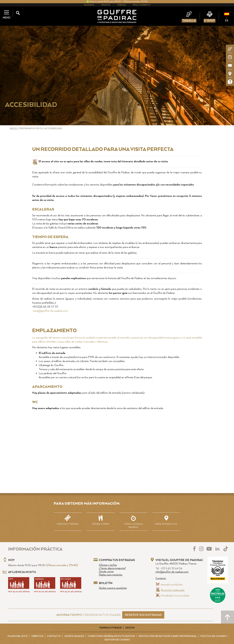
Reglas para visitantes (111, 575)
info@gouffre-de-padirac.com (172, 572)
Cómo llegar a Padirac (133, 521)
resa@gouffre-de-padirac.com (50, 311)
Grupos (106, 5)
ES (227, 21)
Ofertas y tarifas (68, 520)
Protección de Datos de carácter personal (168, 636)
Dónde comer (101, 520)
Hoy (11, 560)
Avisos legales (74, 636)
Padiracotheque (111, 628)
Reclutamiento (142, 5)
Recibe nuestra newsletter (113, 588)
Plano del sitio (18, 636)
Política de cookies (213, 636)
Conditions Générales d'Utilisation (111, 636)
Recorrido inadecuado (173, 590)
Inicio (13, 129)
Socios (130, 628)
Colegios (89, 5)
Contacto (161, 578)
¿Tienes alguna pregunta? (112, 568)
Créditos (37, 636)
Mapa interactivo (166, 520)
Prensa (122, 5)
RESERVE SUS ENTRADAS (143, 615)
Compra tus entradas (117, 560)
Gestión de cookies (117, 640)
